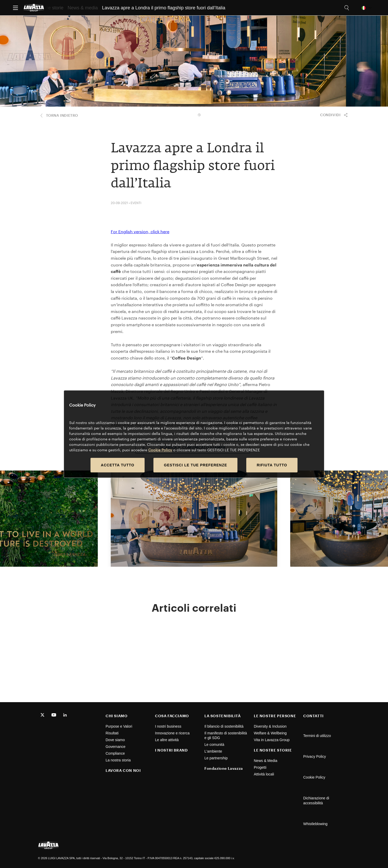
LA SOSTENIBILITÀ (223, 716)
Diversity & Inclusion (270, 726)
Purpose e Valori (119, 726)
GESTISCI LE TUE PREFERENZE (195, 465)
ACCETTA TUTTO (118, 465)
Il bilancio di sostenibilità (224, 726)
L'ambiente (213, 751)
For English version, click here (140, 231)
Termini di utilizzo (317, 736)
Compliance (115, 753)
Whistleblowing (315, 824)
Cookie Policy (314, 777)
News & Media (266, 761)
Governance (115, 747)
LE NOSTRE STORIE (273, 750)
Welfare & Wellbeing (270, 733)
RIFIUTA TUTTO (272, 465)
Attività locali (264, 774)
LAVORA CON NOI (123, 770)
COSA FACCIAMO (172, 716)
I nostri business (168, 726)
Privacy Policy (315, 756)
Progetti (260, 767)
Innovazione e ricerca (172, 733)
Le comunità (214, 745)
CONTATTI (313, 716)
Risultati (112, 733)
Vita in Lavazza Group (272, 740)
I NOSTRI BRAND (171, 750)
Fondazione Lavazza (224, 768)
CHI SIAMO (117, 716)
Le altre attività (167, 740)
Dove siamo (115, 740)
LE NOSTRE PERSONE (275, 716)
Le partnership (216, 758)
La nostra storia (118, 760)
